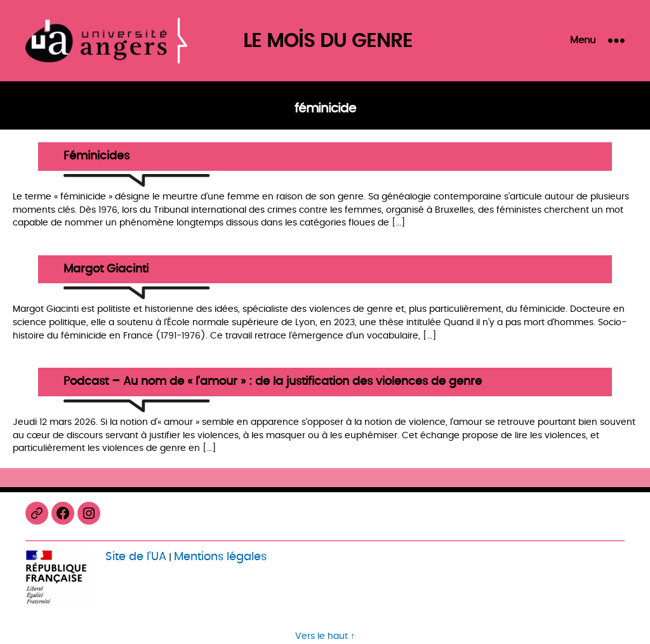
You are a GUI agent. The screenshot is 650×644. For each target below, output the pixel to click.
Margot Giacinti (106, 270)
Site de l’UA (136, 557)
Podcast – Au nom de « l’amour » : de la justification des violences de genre (273, 382)
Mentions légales (220, 557)
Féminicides (96, 157)
